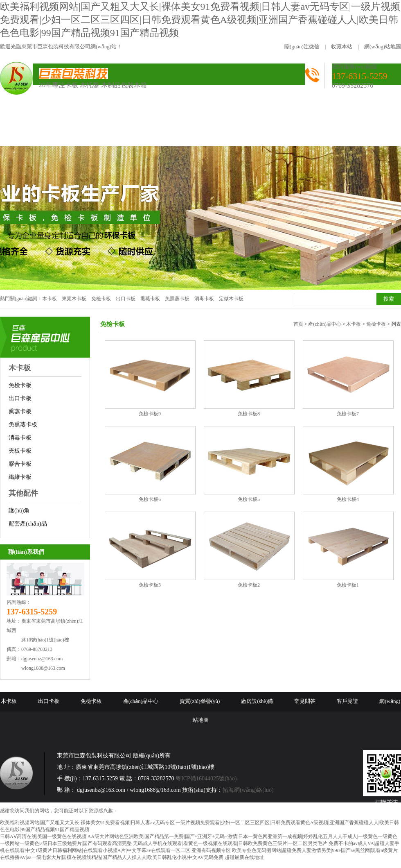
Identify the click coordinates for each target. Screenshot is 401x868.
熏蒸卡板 (150, 299)
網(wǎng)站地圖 (383, 46)
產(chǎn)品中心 (324, 324)
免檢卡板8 (249, 414)
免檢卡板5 (249, 499)
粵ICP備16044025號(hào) (206, 778)
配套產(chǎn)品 (28, 524)
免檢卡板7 (348, 414)
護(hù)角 (19, 511)
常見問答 (305, 701)
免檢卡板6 (150, 499)
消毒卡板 (204, 299)
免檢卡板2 (249, 585)
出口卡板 (126, 299)
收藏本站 (342, 46)
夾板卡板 (20, 451)
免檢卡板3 (150, 585)
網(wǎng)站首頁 (35, 114)
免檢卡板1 (348, 585)
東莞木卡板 (74, 299)
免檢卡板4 (348, 499)
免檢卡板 (101, 299)
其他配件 (23, 493)
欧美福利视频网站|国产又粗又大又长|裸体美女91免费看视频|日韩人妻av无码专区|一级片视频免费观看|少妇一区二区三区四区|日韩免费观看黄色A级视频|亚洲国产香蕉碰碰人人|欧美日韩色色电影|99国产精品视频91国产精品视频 (200, 20)
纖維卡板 (20, 477)
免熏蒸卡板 (177, 299)
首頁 (298, 324)
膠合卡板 (20, 464)
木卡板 (50, 299)
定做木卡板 (231, 299)
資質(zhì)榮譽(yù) (200, 701)
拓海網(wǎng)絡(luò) (248, 790)
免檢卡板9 (150, 414)
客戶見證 (347, 701)
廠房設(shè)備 (257, 701)
